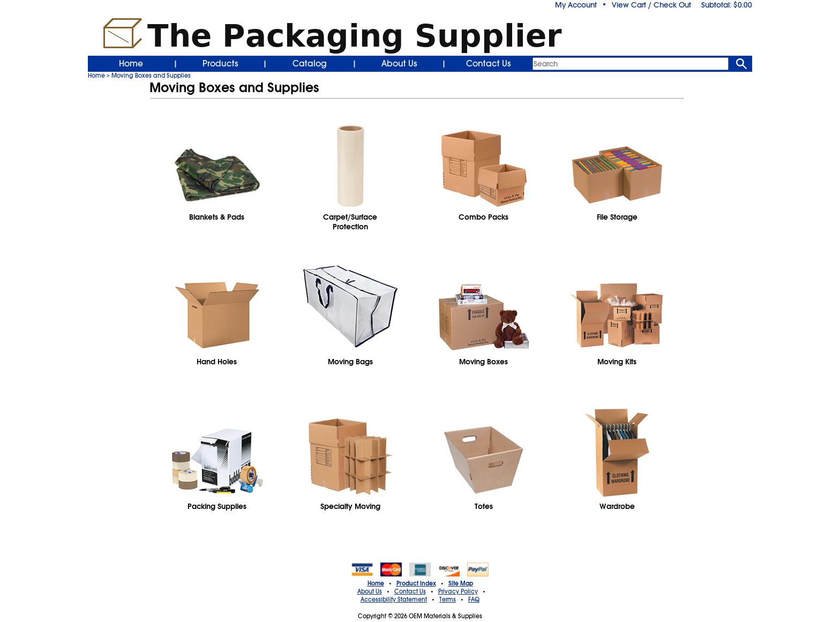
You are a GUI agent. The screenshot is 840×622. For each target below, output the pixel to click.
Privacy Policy (458, 591)
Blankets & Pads (217, 217)
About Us (399, 64)
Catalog (310, 64)
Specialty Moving (350, 506)
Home (131, 64)
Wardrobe (617, 506)
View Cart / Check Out (651, 5)
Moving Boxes (483, 362)
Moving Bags (350, 362)
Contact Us (489, 64)
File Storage (617, 217)
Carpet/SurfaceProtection (350, 222)
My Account (576, 5)
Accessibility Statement (394, 599)
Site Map (461, 583)
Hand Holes (217, 362)
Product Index (416, 583)
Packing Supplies (217, 506)
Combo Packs (483, 217)
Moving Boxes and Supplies (151, 76)
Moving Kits (617, 362)
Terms (448, 599)
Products (220, 64)
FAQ (474, 599)
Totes (484, 506)
